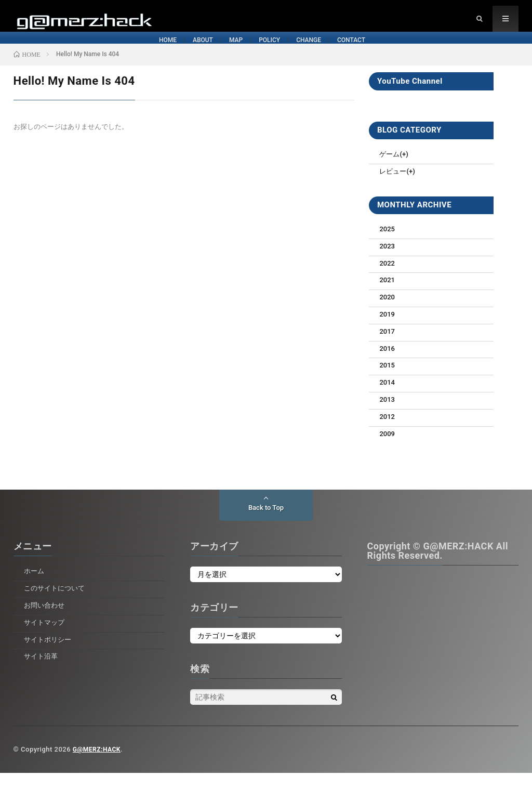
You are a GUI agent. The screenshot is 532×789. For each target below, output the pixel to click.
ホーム (35, 587)
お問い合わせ (46, 621)
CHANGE (364, 51)
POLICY (280, 51)
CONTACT (453, 51)
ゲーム (390, 170)
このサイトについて (57, 604)
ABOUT (124, 51)
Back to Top (266, 524)
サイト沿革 (42, 672)
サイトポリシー (49, 655)
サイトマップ (46, 638)
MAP (202, 51)
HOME (45, 51)
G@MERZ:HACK (98, 765)
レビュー (394, 187)
